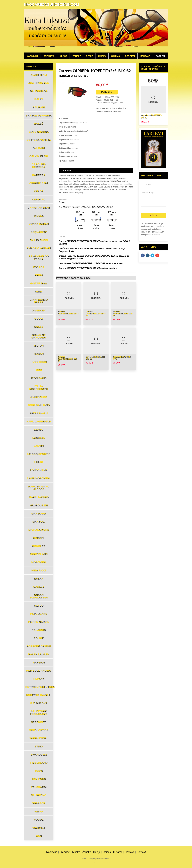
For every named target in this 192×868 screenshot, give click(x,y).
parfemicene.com (87, 863)
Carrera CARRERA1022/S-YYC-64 (68, 359)
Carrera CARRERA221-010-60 (95, 358)
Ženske (77, 56)
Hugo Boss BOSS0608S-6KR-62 (151, 116)
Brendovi (49, 56)
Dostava (130, 56)
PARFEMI (161, 56)
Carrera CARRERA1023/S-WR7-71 (68, 313)
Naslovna (33, 56)
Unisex (102, 56)
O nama (116, 56)
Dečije (89, 56)
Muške (64, 56)
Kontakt (145, 56)
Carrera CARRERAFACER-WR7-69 (96, 313)
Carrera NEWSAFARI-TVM (122, 358)
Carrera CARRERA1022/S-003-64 (123, 313)
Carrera (62, 202)
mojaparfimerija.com (104, 863)
